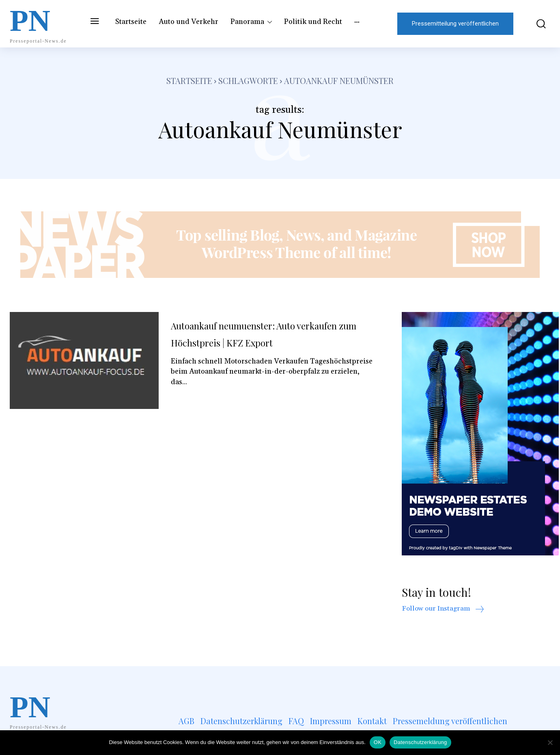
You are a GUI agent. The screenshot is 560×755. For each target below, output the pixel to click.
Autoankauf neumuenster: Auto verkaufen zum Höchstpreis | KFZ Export (261, 342)
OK (378, 742)
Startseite (189, 81)
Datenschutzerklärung (420, 742)
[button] (536, 24)
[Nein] (550, 742)
